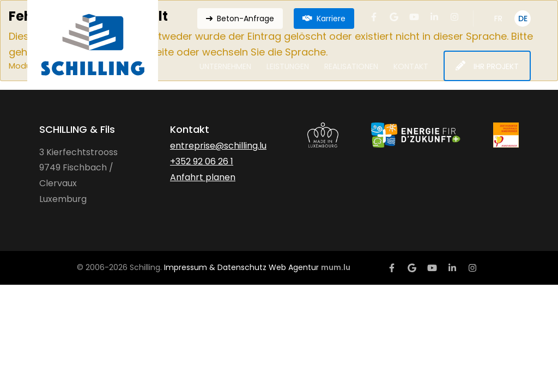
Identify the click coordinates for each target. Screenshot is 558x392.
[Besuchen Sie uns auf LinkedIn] (434, 17)
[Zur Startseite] (93, 45)
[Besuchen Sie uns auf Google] (394, 17)
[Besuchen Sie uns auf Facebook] (374, 17)
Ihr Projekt (496, 66)
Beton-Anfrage (245, 19)
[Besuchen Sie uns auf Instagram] (454, 17)
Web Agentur (294, 267)
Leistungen (288, 66)
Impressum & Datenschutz (215, 267)
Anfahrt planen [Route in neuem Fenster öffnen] (203, 177)
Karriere (331, 19)
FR (498, 19)
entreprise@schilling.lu (218, 146)
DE (523, 19)
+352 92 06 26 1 (202, 161)
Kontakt (411, 66)
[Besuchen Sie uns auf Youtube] (414, 17)
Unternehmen (225, 66)
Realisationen (351, 66)
